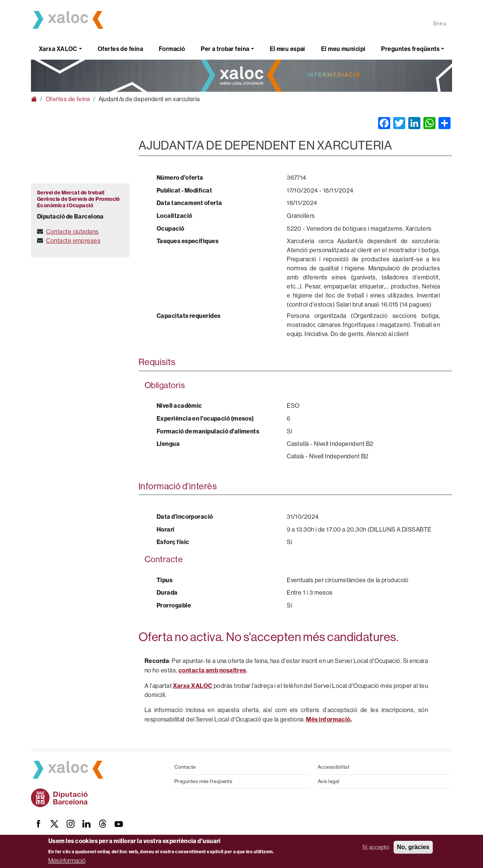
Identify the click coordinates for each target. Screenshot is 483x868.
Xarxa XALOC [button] (58, 49)
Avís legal (329, 781)
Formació (172, 49)
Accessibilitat (334, 767)
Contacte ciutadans (72, 232)
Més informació (67, 860)
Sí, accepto (376, 847)
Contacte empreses (73, 241)
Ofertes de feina (120, 49)
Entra (440, 24)
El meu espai (288, 49)
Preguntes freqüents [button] (410, 49)
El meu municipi (343, 49)
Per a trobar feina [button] (225, 49)
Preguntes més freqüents (203, 781)
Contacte (185, 767)
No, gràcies (413, 847)
